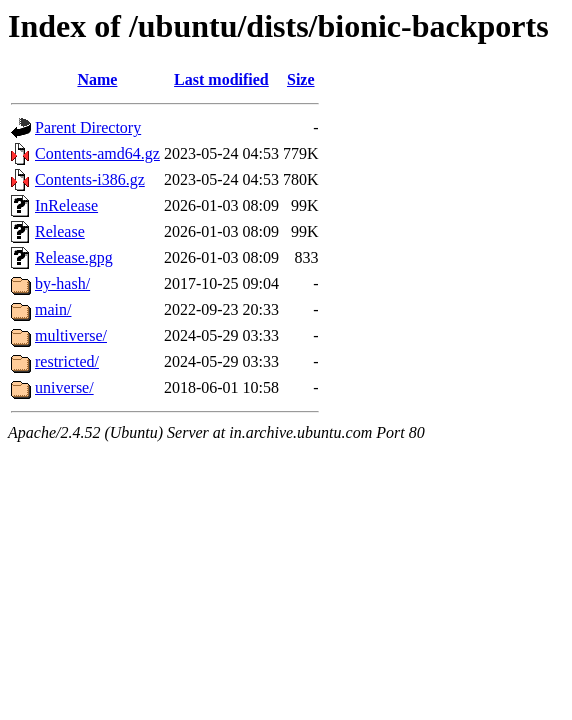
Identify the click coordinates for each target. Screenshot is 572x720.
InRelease (66, 205)
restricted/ (67, 361)
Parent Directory (88, 127)
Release (60, 231)
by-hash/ (62, 283)
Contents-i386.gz (90, 179)
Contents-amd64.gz (97, 153)
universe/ (64, 387)
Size (301, 79)
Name (97, 79)
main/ (53, 309)
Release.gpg (74, 257)
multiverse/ (71, 335)
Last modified (221, 79)
